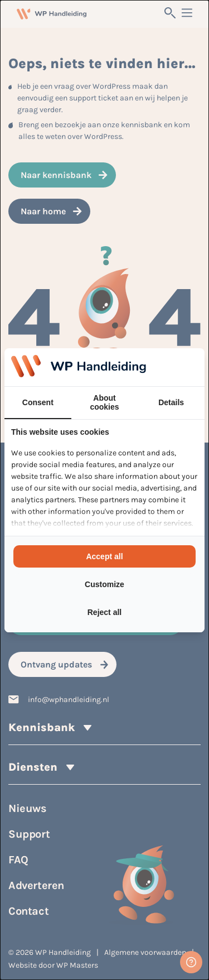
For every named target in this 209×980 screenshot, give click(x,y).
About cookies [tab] (104, 402)
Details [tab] (171, 402)
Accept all (104, 556)
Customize (104, 584)
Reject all (104, 612)
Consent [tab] (38, 402)
